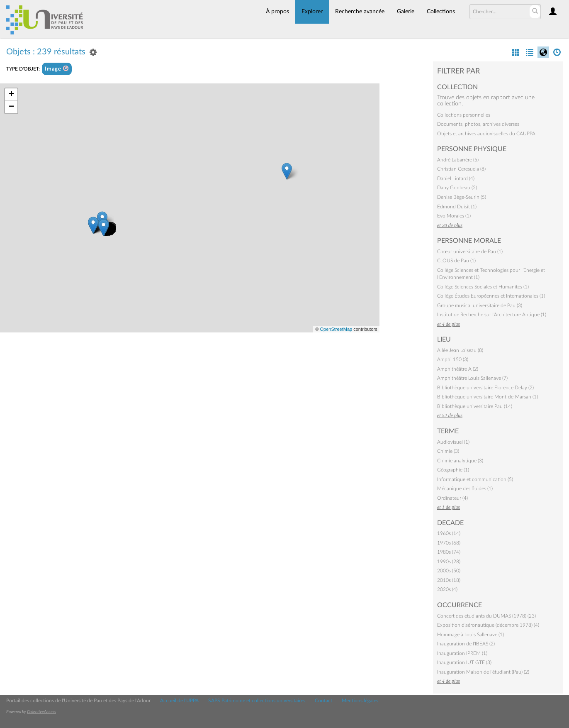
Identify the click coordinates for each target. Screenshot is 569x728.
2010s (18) (449, 580)
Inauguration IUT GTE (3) (464, 662)
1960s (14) (449, 533)
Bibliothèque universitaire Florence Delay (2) (485, 388)
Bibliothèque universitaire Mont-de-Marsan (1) (488, 397)
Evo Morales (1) (454, 216)
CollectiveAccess (41, 712)
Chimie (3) (448, 451)
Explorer (312, 12)
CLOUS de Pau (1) (456, 261)
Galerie (406, 12)
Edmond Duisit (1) (457, 207)
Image (57, 69)
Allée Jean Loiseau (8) (460, 350)
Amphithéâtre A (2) (458, 369)
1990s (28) (449, 562)
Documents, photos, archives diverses (478, 124)
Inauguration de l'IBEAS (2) (466, 644)
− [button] (11, 107)
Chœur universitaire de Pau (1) (470, 252)
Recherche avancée (360, 12)
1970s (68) (449, 543)
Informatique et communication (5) (475, 479)
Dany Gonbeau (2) (457, 188)
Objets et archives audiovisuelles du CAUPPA (486, 134)
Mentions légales (360, 701)
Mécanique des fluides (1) (465, 489)
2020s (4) (447, 589)
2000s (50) (449, 571)
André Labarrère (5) (458, 160)
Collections (441, 12)
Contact (323, 701)
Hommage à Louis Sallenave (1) (471, 635)
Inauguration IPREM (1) (462, 653)
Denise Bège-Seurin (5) (462, 197)
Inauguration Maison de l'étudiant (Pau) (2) (483, 672)
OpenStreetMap (336, 329)
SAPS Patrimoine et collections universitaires (257, 701)
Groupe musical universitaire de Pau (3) (480, 305)
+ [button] (11, 95)
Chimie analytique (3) (460, 461)
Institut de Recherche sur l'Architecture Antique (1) (492, 315)
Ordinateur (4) (452, 498)
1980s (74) (449, 552)
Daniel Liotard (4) (456, 178)
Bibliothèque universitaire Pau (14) (475, 406)
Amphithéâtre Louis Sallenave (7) (472, 378)
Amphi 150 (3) (453, 359)
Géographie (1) (453, 470)
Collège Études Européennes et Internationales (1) (491, 296)
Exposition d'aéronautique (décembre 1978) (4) (488, 625)
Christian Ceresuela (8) (461, 169)
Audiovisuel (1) (453, 442)
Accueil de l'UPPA (179, 701)
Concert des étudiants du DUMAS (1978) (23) (486, 616)
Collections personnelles (464, 115)
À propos (277, 12)
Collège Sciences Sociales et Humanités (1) (483, 287)
